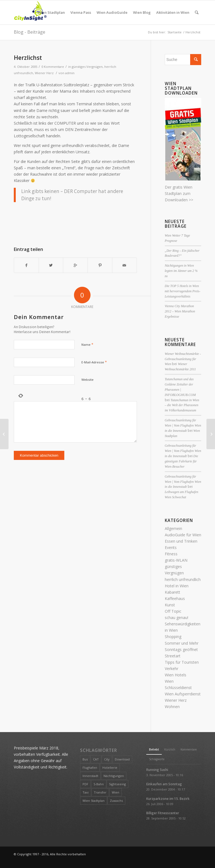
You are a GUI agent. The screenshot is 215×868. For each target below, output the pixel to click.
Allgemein (173, 528)
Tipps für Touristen (182, 662)
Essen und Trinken (181, 541)
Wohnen (172, 707)
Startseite (175, 32)
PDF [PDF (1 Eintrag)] (85, 784)
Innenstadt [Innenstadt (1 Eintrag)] (90, 776)
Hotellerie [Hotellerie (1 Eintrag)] (110, 767)
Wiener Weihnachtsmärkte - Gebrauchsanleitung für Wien (183, 359)
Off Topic (173, 611)
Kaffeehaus (175, 598)
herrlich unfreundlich (183, 579)
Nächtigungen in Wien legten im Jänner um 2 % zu (181, 271)
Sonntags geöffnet (181, 649)
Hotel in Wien (177, 586)
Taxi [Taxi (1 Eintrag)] (86, 792)
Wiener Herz (44, 73)
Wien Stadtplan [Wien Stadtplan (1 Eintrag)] (94, 801)
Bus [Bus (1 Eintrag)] (85, 759)
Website (87, 380)
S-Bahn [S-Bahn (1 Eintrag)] (99, 784)
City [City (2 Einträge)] (107, 759)
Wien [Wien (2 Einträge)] (116, 792)
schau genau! (176, 617)
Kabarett (172, 592)
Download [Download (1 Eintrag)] (122, 759)
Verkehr (172, 669)
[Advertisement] (114, 222)
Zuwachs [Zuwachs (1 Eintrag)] (116, 801)
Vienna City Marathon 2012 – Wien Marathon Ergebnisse (180, 311)
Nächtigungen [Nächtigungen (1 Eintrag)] (114, 776)
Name (87, 344)
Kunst (170, 605)
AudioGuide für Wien (183, 535)
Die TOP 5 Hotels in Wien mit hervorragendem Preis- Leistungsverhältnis (183, 291)
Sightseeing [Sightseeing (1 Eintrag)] (117, 784)
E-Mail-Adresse (94, 362)
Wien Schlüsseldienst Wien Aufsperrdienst (183, 688)
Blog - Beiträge (30, 32)
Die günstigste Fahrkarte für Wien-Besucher (181, 461)
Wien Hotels (176, 675)
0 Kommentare (53, 67)
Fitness (171, 554)
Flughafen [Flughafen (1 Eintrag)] (90, 767)
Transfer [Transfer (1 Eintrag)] (100, 792)
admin (70, 73)
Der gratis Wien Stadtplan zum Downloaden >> (179, 193)
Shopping (173, 637)
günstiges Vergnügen (87, 67)
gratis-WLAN (176, 560)
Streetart (173, 656)
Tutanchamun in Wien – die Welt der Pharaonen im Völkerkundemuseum (182, 405)
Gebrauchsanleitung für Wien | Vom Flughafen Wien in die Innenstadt (183, 425)
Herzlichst (28, 58)
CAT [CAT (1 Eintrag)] (96, 759)
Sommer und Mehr (182, 643)
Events (171, 547)
